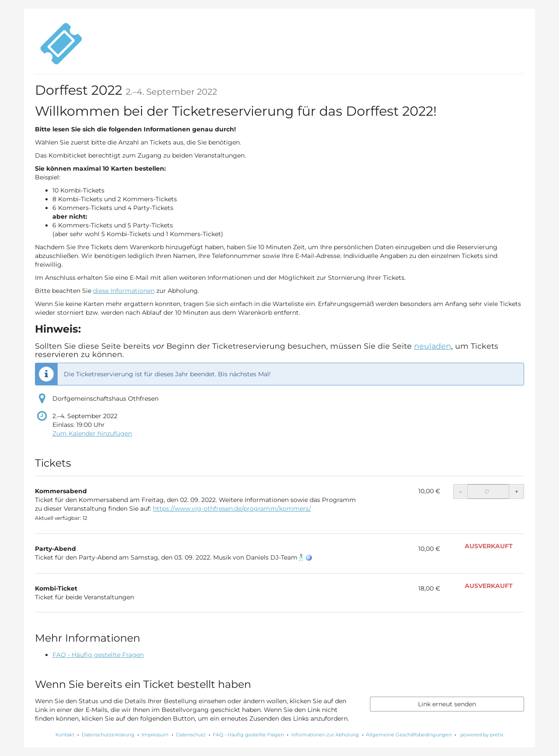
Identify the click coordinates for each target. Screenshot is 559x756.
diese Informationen (124, 291)
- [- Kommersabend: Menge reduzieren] (461, 491)
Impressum (155, 735)
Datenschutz (191, 735)
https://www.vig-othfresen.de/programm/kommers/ (232, 509)
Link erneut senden (447, 704)
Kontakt (65, 735)
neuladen (433, 346)
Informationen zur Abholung (325, 735)
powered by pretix (482, 735)
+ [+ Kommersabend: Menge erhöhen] (517, 491)
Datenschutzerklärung (108, 735)
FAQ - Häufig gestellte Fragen (98, 655)
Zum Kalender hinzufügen (92, 433)
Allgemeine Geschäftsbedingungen (409, 735)
